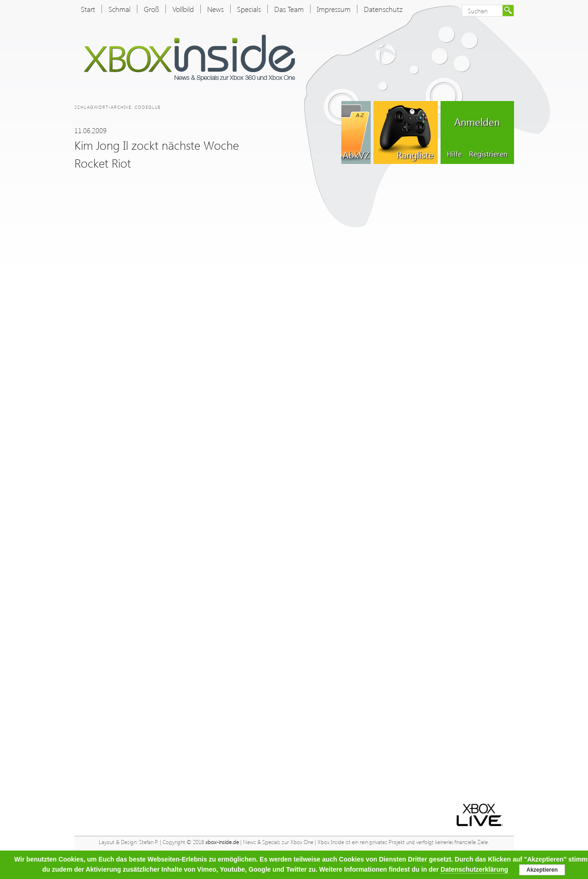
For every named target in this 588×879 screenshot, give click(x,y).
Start (88, 9)
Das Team (289, 9)
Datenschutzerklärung (474, 869)
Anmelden (477, 122)
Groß (151, 9)
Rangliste (415, 154)
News (215, 9)
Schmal (119, 9)
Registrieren (488, 154)
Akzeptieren (542, 870)
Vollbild (183, 9)
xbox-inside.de (222, 842)
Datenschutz (383, 9)
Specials (249, 9)
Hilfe (454, 154)
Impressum (334, 9)
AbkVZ (356, 154)
